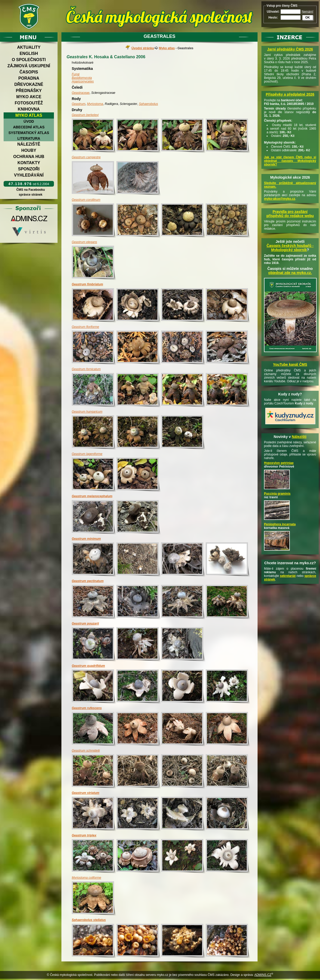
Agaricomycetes (83, 81)
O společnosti (29, 60)
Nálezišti (299, 437)
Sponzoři (29, 169)
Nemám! (307, 12)
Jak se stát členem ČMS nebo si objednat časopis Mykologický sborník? (290, 161)
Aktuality (29, 47)
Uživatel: (273, 12)
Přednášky (29, 91)
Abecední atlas (29, 127)
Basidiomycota (82, 78)
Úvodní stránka (143, 48)
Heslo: (273, 18)
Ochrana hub (29, 157)
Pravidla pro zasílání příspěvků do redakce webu (290, 214)
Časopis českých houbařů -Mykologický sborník (290, 248)
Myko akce (29, 97)
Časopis (29, 72)
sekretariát (288, 576)
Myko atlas (29, 115)
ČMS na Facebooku (31, 190)
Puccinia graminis (277, 494)
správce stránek (30, 195)
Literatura (29, 138)
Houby (29, 150)
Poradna (29, 78)
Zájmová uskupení (29, 66)
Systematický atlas (29, 133)
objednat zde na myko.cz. (290, 273)
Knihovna (29, 109)
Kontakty (29, 163)
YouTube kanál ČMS (290, 364)
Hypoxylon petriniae (279, 463)
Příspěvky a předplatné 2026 (290, 94)
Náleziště (29, 144)
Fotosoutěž (29, 103)
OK (308, 18)
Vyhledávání (29, 175)
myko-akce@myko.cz (280, 199)
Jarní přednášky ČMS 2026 (290, 49)
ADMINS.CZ (263, 975)
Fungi (76, 74)
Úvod (29, 121)
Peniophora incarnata (280, 524)
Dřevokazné (29, 84)
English (29, 53)
